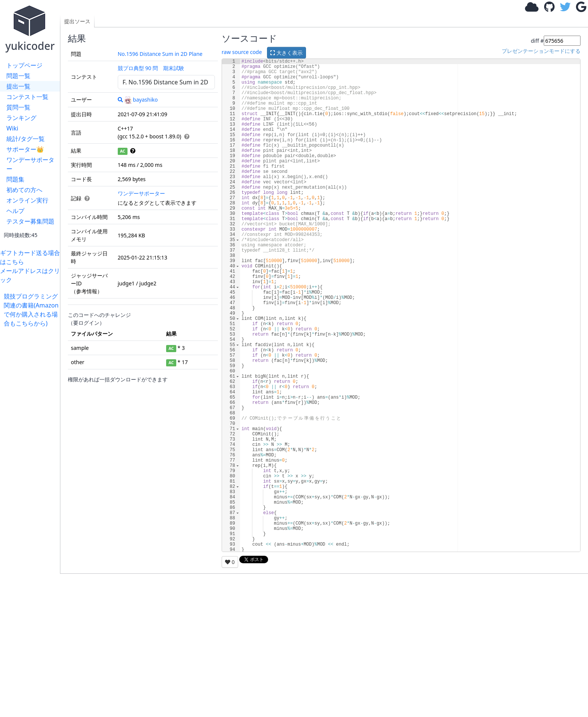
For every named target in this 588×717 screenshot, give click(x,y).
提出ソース (77, 21)
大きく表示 (286, 53)
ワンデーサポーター (30, 164)
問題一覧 (18, 76)
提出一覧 (18, 86)
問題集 (15, 179)
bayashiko (141, 100)
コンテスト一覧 (27, 97)
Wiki (12, 128)
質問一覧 (18, 107)
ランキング (21, 118)
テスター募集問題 (30, 221)
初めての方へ (24, 190)
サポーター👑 (25, 149)
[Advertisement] (32, 440)
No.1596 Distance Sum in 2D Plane (160, 54)
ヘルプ (15, 211)
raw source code (242, 52)
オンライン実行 (27, 200)
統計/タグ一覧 (25, 139)
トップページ (24, 65)
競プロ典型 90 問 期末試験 (151, 68)
